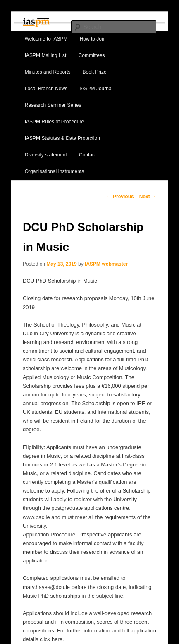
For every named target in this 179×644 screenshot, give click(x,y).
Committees (92, 55)
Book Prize (95, 72)
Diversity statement (46, 155)
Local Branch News (46, 89)
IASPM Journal (96, 89)
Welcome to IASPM (46, 39)
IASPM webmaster (106, 264)
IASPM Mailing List (46, 55)
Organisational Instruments (54, 171)
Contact (87, 155)
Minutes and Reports (48, 72)
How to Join (93, 39)
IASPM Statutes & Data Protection (62, 138)
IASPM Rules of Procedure (54, 122)
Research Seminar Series (53, 105)
